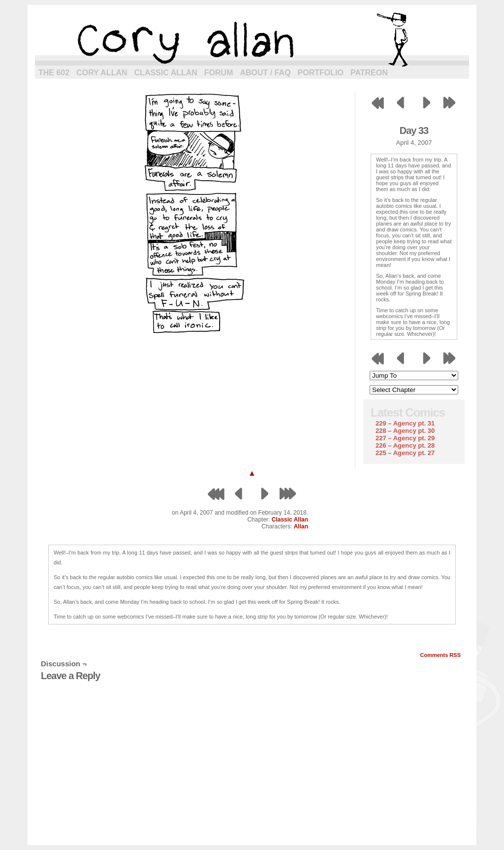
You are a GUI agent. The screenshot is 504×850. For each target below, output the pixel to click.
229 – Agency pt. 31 (405, 423)
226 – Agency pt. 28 (405, 445)
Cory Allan (102, 73)
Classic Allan (166, 73)
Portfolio (321, 73)
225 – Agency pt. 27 (405, 453)
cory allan (252, 39)
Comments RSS (440, 655)
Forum (219, 73)
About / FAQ (266, 73)
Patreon (369, 73)
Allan (301, 526)
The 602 (54, 73)
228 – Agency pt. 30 (405, 431)
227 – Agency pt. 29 (405, 438)
